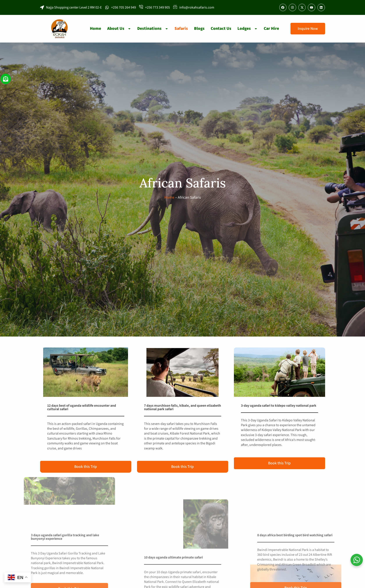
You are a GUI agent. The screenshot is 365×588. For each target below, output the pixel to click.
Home (95, 29)
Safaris (181, 29)
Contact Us (221, 29)
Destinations (153, 29)
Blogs (199, 29)
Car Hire (271, 29)
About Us (119, 29)
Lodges (247, 29)
